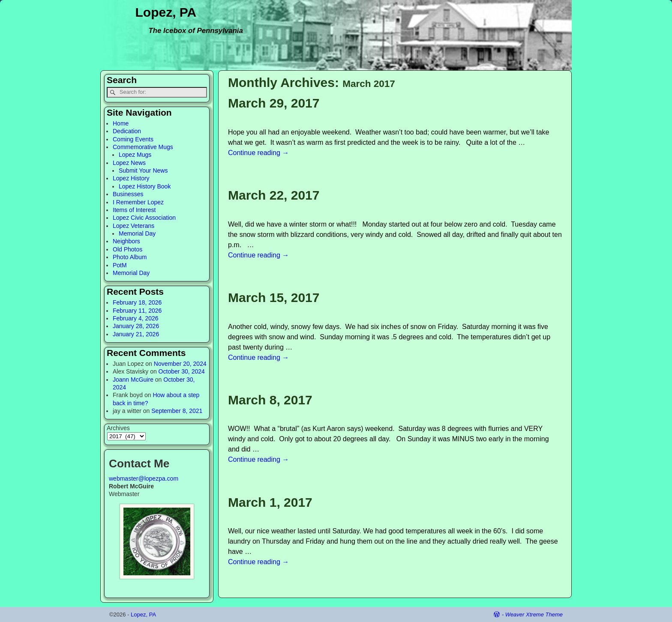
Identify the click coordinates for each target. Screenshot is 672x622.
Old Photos (127, 249)
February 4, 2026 (136, 318)
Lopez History (131, 178)
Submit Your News (143, 170)
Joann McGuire (133, 380)
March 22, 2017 (274, 195)
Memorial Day (137, 233)
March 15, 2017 (274, 298)
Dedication (127, 131)
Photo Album (130, 257)
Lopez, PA (166, 12)
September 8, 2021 (177, 411)
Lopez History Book (145, 186)
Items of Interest (134, 210)
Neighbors (126, 241)
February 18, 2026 (137, 302)
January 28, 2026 (136, 326)
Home (121, 123)
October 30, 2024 (182, 371)
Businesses (128, 194)
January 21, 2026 (136, 334)
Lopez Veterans (133, 226)
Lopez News (129, 163)
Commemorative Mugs (143, 147)
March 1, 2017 (270, 502)
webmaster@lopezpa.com (144, 478)
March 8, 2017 (270, 400)
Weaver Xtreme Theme (534, 615)
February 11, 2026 (137, 311)
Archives (118, 428)
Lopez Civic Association (144, 218)
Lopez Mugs (135, 155)
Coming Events (133, 139)
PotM (120, 265)
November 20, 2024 (180, 364)
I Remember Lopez (138, 202)
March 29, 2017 (274, 103)
